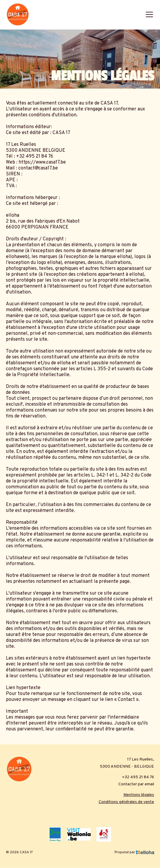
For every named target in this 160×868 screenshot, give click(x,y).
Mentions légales (139, 795)
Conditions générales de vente (126, 802)
